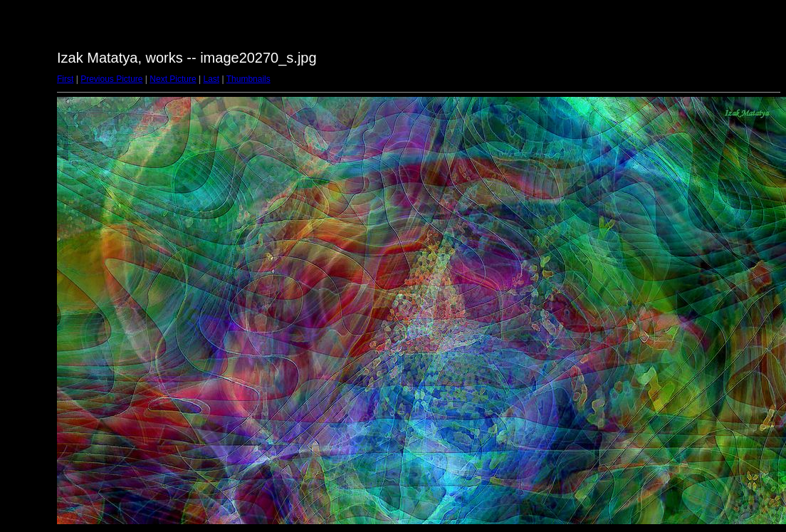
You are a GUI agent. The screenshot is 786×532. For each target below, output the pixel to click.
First (65, 79)
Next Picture (173, 79)
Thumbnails (248, 79)
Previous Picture (111, 79)
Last (211, 79)
